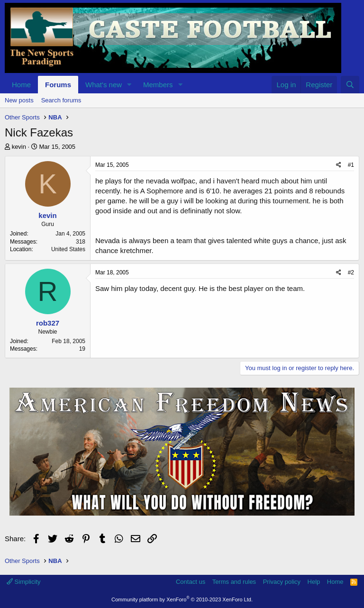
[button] (129, 85)
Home (21, 85)
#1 (351, 165)
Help (314, 582)
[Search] (350, 85)
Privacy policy (282, 582)
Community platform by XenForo (182, 599)
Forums (58, 85)
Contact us (191, 582)
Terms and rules (234, 582)
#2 (351, 272)
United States (68, 249)
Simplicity (24, 582)
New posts (19, 100)
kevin (19, 147)
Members (158, 85)
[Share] (339, 165)
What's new (104, 85)
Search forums (61, 100)
